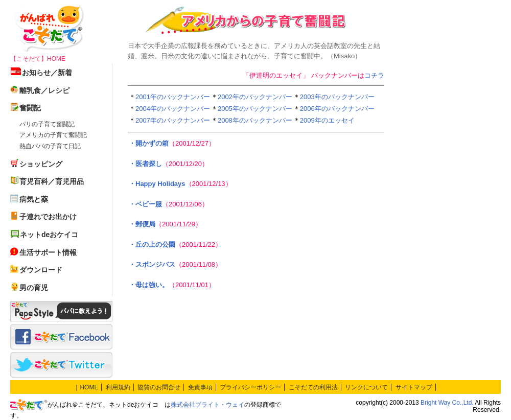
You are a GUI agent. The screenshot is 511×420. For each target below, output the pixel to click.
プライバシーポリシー (250, 387)
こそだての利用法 (313, 387)
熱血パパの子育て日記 (50, 146)
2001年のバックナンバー (173, 97)
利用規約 (118, 387)
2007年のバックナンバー (173, 120)
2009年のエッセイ (327, 120)
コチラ (374, 75)
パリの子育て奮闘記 (47, 124)
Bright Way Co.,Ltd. (447, 403)
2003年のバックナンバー (337, 97)
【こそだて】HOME (38, 59)
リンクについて (366, 387)
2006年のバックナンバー (337, 109)
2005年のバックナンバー (255, 109)
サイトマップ (414, 387)
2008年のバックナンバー (255, 120)
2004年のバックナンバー (173, 109)
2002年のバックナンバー (255, 97)
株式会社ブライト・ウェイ (207, 405)
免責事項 (200, 387)
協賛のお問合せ (159, 387)
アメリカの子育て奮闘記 (53, 135)
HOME (89, 387)
